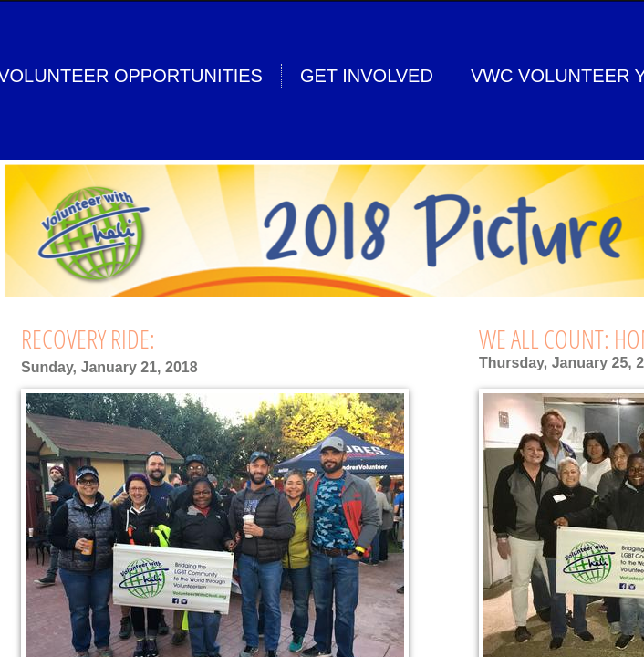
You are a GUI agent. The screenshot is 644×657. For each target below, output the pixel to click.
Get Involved (367, 76)
